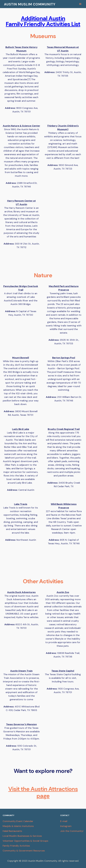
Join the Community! (72, 831)
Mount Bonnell (21, 358)
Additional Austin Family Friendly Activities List (43, 21)
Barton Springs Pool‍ (64, 358)
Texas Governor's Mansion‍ (21, 724)
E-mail (64, 821)
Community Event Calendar (18, 821)
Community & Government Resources (24, 851)
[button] (81, 4)
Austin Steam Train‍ (21, 671)
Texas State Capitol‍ (63, 671)
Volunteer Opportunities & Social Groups (25, 841)
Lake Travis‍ (21, 504)
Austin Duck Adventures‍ (21, 592)
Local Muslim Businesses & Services (22, 836)
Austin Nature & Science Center (21, 126)
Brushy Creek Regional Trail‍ (64, 429)
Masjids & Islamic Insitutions (18, 826)
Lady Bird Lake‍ (21, 429)
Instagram (66, 826)
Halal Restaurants (12, 831)
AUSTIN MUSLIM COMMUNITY (30, 4)
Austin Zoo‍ (63, 592)
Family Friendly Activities (16, 846)
